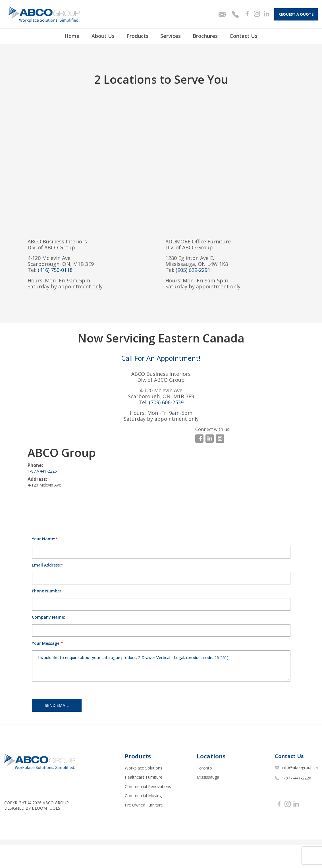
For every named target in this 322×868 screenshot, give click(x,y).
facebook (199, 439)
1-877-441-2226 (42, 471)
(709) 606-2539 (166, 402)
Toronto (204, 768)
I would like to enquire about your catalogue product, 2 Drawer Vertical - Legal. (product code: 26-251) (161, 666)
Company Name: (48, 617)
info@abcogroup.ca (296, 767)
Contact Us (244, 36)
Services (171, 36)
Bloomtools (46, 808)
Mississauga (208, 777)
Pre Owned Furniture (144, 805)
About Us (103, 36)
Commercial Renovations (148, 786)
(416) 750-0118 (55, 270)
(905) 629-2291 (193, 270)
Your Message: (46, 643)
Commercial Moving (143, 796)
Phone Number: (47, 591)
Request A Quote (296, 14)
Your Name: (43, 539)
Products (137, 36)
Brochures (205, 36)
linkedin (210, 439)
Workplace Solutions (144, 768)
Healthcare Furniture (144, 777)
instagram (220, 439)
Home (72, 36)
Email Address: (46, 565)
